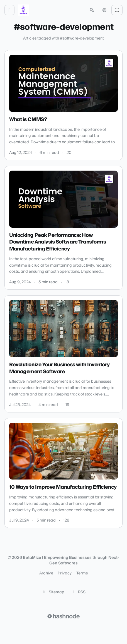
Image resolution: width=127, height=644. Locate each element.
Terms (82, 573)
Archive (46, 573)
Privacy (65, 573)
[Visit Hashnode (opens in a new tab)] (63, 616)
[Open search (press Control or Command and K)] (92, 10)
